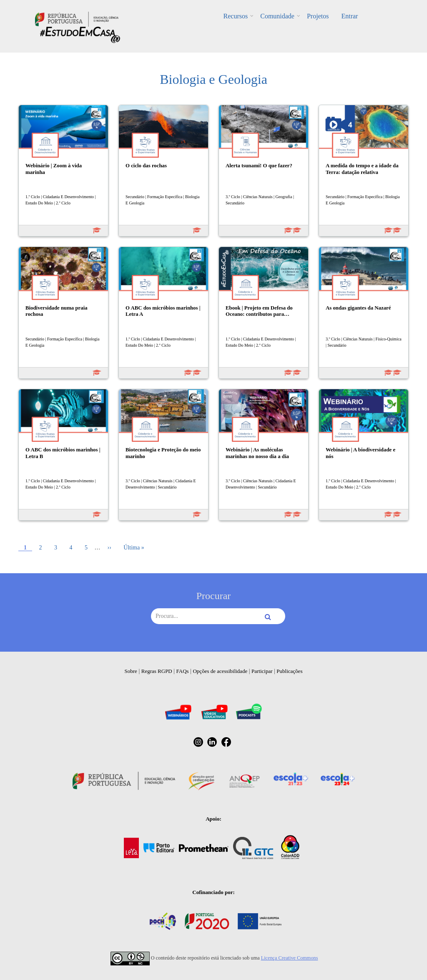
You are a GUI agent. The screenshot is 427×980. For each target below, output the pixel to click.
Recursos (236, 16)
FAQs (183, 671)
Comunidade (277, 16)
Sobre (131, 671)
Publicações (289, 671)
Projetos (318, 16)
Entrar (349, 16)
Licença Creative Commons (290, 958)
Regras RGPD (157, 671)
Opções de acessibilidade (220, 671)
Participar (262, 671)
